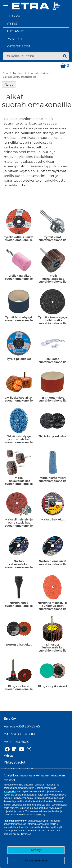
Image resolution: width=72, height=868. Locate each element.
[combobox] (36, 56)
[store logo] (36, 6)
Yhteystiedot (18, 46)
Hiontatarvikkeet (39, 73)
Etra (5, 73)
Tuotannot (16, 31)
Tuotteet (18, 73)
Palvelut (14, 39)
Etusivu (13, 16)
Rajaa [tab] (9, 84)
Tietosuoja (41, 815)
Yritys (12, 24)
